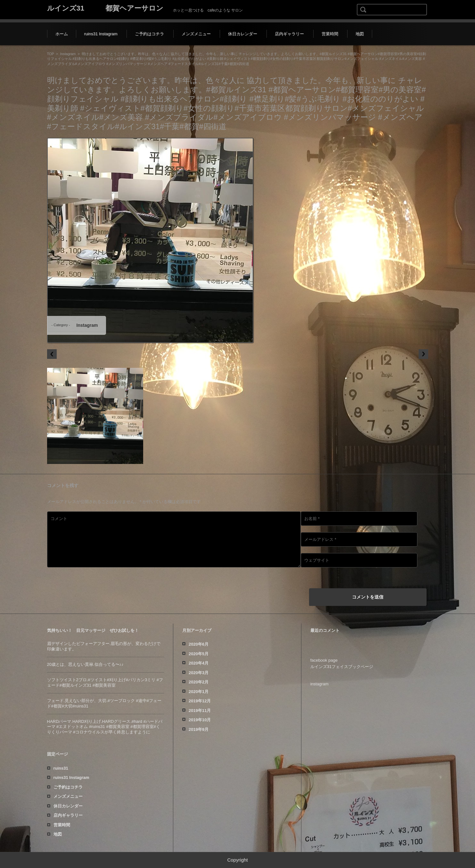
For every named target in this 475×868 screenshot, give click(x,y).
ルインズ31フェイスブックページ (342, 667)
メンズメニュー (196, 34)
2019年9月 (199, 729)
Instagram (68, 54)
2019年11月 (200, 711)
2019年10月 (200, 720)
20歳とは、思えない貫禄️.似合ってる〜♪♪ (85, 664)
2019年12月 (200, 701)
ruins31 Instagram (101, 34)
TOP (51, 54)
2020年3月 (199, 673)
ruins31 (61, 768)
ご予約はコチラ (149, 34)
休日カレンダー (243, 34)
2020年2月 (199, 682)
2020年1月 (199, 692)
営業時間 (330, 34)
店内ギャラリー (289, 34)
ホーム (62, 34)
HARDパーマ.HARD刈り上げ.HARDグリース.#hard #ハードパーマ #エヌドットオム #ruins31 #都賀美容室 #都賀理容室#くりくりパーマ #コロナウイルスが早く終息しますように (105, 727)
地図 (360, 34)
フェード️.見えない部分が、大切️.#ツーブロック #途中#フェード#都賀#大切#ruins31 (104, 703)
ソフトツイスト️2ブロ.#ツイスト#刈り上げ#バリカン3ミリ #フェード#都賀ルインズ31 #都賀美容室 (105, 682)
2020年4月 (199, 663)
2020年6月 (199, 644)
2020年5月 (199, 654)
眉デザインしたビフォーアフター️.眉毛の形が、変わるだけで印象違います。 (104, 646)
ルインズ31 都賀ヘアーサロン (105, 8)
